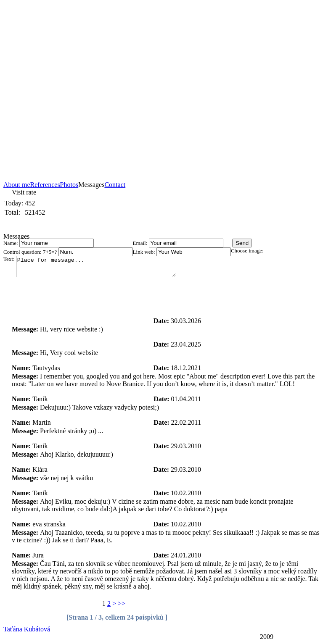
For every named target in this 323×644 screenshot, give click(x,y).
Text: (10, 259)
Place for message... (106, 268)
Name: (11, 243)
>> (122, 603)
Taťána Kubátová (27, 629)
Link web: (145, 252)
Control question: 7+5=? (31, 252)
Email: (141, 243)
